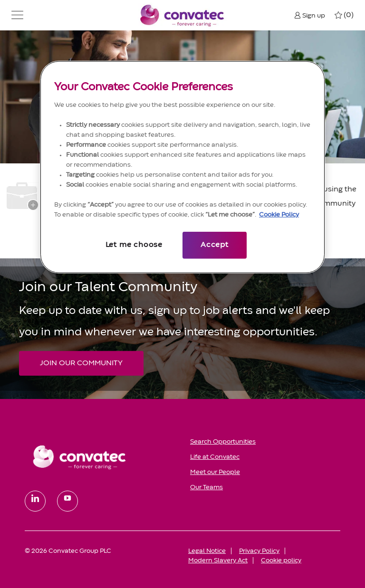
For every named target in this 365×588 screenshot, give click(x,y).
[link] (101, 457)
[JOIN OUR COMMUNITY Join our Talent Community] (81, 363)
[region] (182, 167)
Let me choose (134, 245)
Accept (215, 245)
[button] (17, 15)
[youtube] (67, 501)
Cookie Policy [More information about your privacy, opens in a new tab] (279, 215)
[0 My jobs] (344, 15)
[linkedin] (35, 501)
